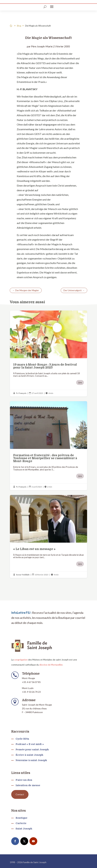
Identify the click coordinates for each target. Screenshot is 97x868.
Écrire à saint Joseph (29, 755)
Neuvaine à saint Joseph (31, 760)
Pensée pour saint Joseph (32, 750)
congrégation (21, 660)
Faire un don (24, 780)
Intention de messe (28, 785)
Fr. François (21, 393)
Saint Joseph (24, 829)
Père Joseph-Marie (42, 46)
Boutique (21, 818)
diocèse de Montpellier (51, 665)
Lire (80, 382)
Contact (20, 794)
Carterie (21, 823)
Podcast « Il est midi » (30, 744)
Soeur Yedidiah (23, 575)
